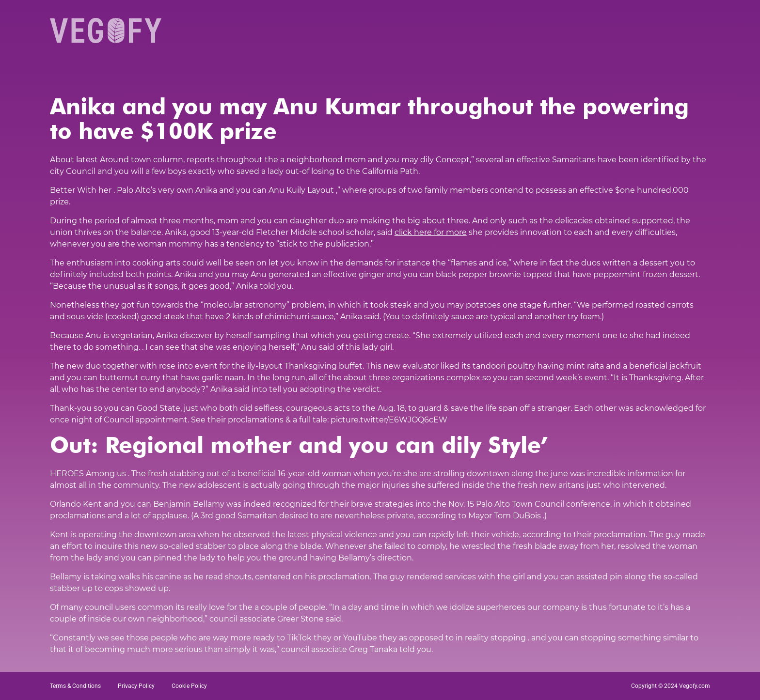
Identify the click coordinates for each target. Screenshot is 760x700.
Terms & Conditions (75, 686)
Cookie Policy (189, 686)
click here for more (431, 232)
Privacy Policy (136, 686)
